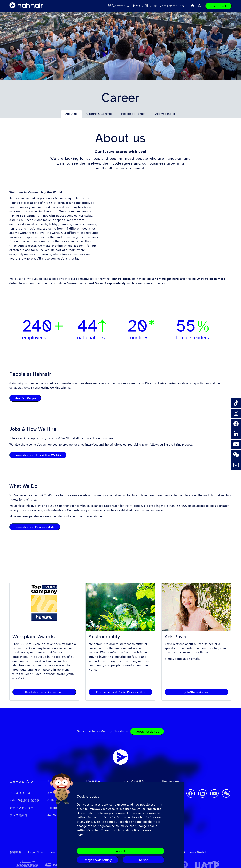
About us (71, 114)
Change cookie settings (97, 860)
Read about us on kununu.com (44, 692)
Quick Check (218, 6)
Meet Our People (25, 398)
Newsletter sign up (147, 732)
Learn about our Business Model (35, 527)
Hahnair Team (120, 279)
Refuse (144, 860)
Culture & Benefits (100, 114)
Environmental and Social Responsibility (96, 283)
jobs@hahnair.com (196, 692)
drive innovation (154, 283)
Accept (120, 851)
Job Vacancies (165, 114)
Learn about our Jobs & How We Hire (38, 455)
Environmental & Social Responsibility (120, 692)
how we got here (167, 279)
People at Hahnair (134, 114)
